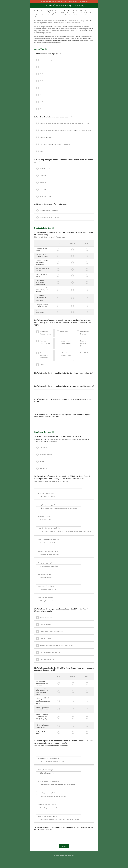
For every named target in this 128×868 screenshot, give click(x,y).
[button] (46, 49)
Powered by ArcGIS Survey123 (64, 859)
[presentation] (64, 60)
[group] (64, 235)
